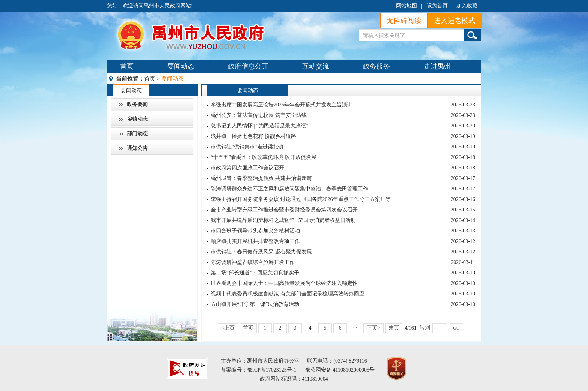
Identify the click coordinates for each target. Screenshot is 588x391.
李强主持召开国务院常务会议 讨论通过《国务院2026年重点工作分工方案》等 (301, 199)
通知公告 (137, 148)
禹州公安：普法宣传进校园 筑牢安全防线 (259, 115)
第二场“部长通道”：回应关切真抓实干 (255, 273)
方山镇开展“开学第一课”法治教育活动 (255, 304)
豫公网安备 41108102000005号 (340, 370)
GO (456, 328)
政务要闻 (137, 104)
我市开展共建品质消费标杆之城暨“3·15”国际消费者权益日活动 (283, 220)
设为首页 (437, 6)
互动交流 (316, 66)
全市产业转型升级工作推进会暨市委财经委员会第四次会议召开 (284, 210)
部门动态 (137, 134)
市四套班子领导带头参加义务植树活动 (255, 231)
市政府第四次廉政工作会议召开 (247, 168)
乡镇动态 (137, 119)
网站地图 (406, 6)
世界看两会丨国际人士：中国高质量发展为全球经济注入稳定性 (284, 283)
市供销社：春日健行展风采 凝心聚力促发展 (261, 252)
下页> (373, 328)
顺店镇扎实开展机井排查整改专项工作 (255, 241)
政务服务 (376, 66)
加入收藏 (467, 6)
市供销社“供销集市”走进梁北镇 (247, 147)
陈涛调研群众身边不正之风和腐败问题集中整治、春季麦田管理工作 (289, 189)
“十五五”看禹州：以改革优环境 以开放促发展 (264, 157)
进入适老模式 (454, 21)
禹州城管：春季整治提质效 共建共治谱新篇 (261, 178)
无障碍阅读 (404, 21)
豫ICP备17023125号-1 (272, 370)
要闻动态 (181, 66)
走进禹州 (437, 66)
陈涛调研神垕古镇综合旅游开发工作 (253, 262)
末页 (394, 328)
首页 (127, 66)
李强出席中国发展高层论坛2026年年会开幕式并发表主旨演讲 (282, 105)
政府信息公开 (248, 66)
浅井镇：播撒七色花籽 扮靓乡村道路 (253, 136)
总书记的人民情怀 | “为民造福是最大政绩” (259, 126)
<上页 (228, 328)
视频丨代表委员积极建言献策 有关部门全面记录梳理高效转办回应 (288, 294)
